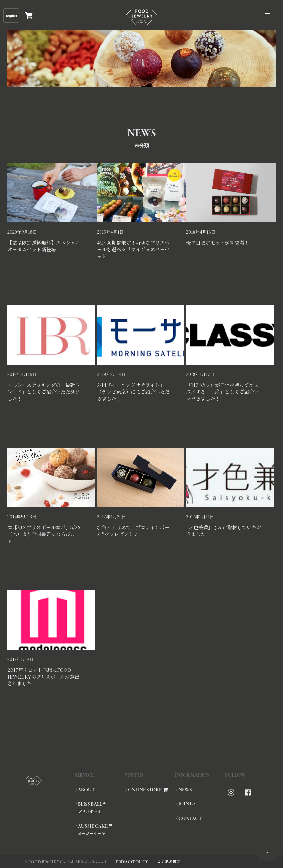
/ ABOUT (85, 790)
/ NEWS (184, 790)
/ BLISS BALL (100, 808)
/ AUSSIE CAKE (100, 830)
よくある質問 (169, 861)
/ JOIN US (186, 804)
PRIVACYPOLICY (132, 862)
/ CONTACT (189, 819)
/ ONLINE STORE (147, 790)
